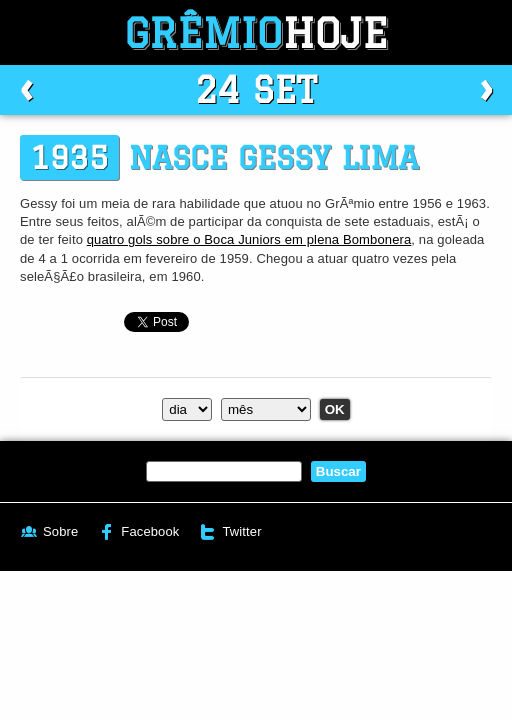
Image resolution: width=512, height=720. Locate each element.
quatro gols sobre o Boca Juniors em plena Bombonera (249, 239)
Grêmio (256, 32)
